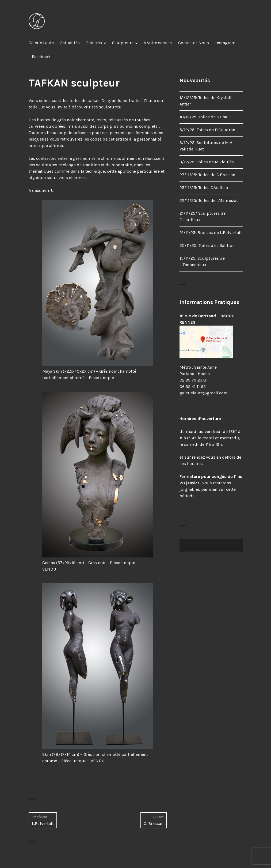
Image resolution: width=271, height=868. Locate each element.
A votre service (158, 43)
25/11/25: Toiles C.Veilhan (204, 188)
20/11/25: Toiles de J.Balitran (207, 245)
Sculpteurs (123, 43)
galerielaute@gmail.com (204, 393)
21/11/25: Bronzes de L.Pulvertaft (211, 233)
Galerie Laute (41, 43)
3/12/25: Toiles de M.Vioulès (207, 162)
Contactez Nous (194, 43)
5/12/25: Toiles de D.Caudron (207, 130)
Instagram (225, 43)
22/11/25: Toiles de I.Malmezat (209, 200)
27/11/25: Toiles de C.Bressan (207, 175)
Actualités (70, 43)
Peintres (94, 43)
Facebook (41, 57)
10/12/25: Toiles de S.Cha (203, 117)
